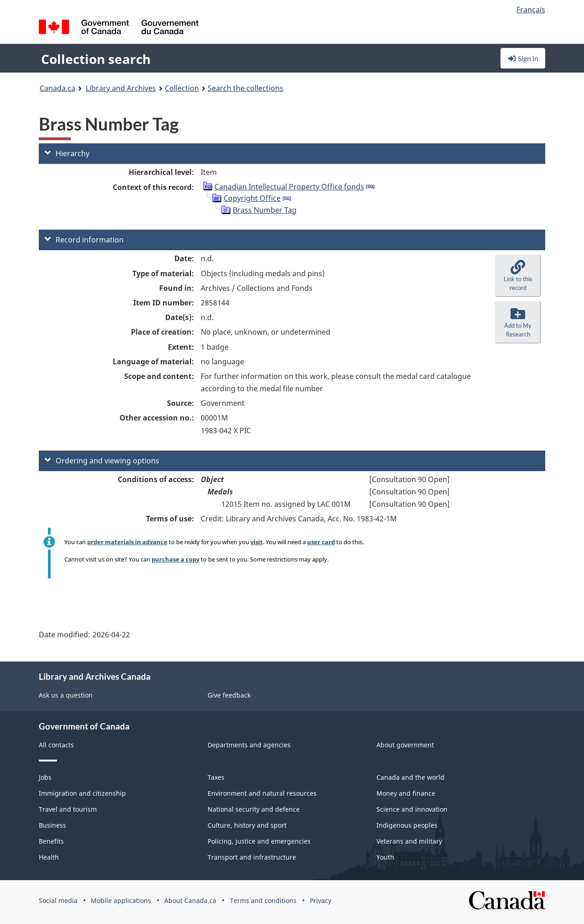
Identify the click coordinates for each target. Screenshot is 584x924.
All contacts (56, 745)
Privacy (321, 900)
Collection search (96, 59)
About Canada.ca (190, 900)
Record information (84, 240)
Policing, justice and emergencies (259, 841)
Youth (385, 857)
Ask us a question (66, 695)
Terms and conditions (263, 900)
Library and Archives (121, 88)
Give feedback (229, 695)
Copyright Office (252, 198)
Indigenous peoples (407, 825)
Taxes (216, 777)
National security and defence (254, 809)
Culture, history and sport (247, 825)
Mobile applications (121, 900)
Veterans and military (409, 841)
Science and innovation (412, 809)
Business (52, 825)
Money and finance (406, 793)
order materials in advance (127, 542)
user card (321, 542)
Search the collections (245, 88)
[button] (518, 276)
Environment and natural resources (262, 793)
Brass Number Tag (265, 210)
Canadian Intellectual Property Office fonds (289, 187)
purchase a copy (175, 559)
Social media (58, 900)
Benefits (51, 841)
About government (405, 745)
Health (49, 857)
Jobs (45, 777)
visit (257, 542)
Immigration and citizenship (82, 793)
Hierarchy (67, 153)
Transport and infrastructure (252, 857)
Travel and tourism (68, 809)
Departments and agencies (249, 745)
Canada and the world (410, 777)
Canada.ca (57, 88)
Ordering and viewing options (102, 461)
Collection (182, 88)
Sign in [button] (523, 58)
